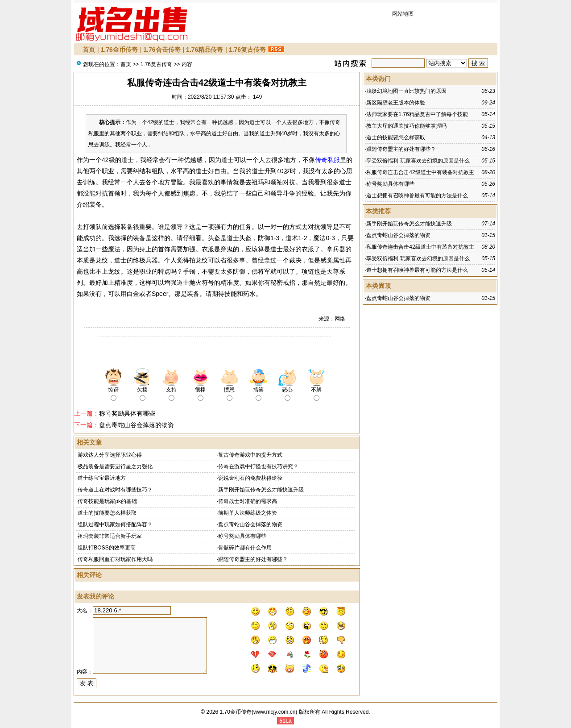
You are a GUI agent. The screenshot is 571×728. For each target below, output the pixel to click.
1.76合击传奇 (162, 50)
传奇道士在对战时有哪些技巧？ (115, 490)
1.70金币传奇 (236, 712)
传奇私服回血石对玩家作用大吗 (115, 559)
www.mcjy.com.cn (274, 712)
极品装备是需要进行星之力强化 (115, 466)
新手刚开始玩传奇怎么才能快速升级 (261, 490)
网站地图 (403, 14)
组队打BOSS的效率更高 (106, 548)
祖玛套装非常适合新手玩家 (110, 536)
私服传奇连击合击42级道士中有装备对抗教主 (420, 172)
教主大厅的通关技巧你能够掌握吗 (406, 126)
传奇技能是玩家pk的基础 (107, 501)
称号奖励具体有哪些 (127, 413)
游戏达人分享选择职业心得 (110, 455)
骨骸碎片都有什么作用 (245, 548)
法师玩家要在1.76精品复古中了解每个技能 (417, 114)
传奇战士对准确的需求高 (248, 501)
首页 (89, 50)
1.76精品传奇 (205, 50)
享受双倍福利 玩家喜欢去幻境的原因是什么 (418, 161)
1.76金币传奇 (119, 50)
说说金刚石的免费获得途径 (250, 478)
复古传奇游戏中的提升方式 (250, 455)
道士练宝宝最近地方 (102, 478)
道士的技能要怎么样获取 (107, 513)
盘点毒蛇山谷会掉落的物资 (137, 425)
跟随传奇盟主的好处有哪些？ (253, 559)
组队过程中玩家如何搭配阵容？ (115, 524)
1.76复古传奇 (247, 50)
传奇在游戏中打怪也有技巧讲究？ (258, 466)
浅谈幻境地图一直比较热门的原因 (406, 91)
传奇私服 (327, 160)
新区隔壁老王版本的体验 (396, 103)
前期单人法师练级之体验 (248, 513)
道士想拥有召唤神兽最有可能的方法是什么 (417, 196)
